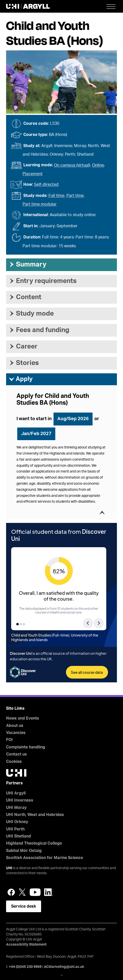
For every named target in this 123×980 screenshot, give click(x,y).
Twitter (22, 892)
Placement (33, 174)
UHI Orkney (17, 822)
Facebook (11, 892)
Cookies (14, 762)
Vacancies (16, 733)
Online (98, 165)
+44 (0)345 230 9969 (25, 967)
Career (23, 346)
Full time (56, 196)
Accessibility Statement (26, 945)
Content (25, 297)
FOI (9, 740)
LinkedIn (49, 892)
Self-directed (46, 185)
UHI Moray (16, 808)
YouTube (35, 892)
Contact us (16, 754)
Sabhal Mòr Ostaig (24, 851)
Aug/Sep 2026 (73, 419)
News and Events (23, 718)
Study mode (31, 314)
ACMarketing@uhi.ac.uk (64, 967)
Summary (28, 264)
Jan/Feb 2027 (36, 434)
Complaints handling (26, 747)
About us (15, 726)
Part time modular (40, 204)
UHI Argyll (16, 793)
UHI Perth (15, 829)
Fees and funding (39, 330)
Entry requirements (43, 281)
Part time (75, 196)
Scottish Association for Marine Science (45, 858)
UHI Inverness (20, 800)
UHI (9, 868)
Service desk (24, 906)
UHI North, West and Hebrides (35, 815)
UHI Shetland (19, 836)
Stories (24, 363)
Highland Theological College (34, 843)
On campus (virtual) (72, 165)
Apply (21, 379)
